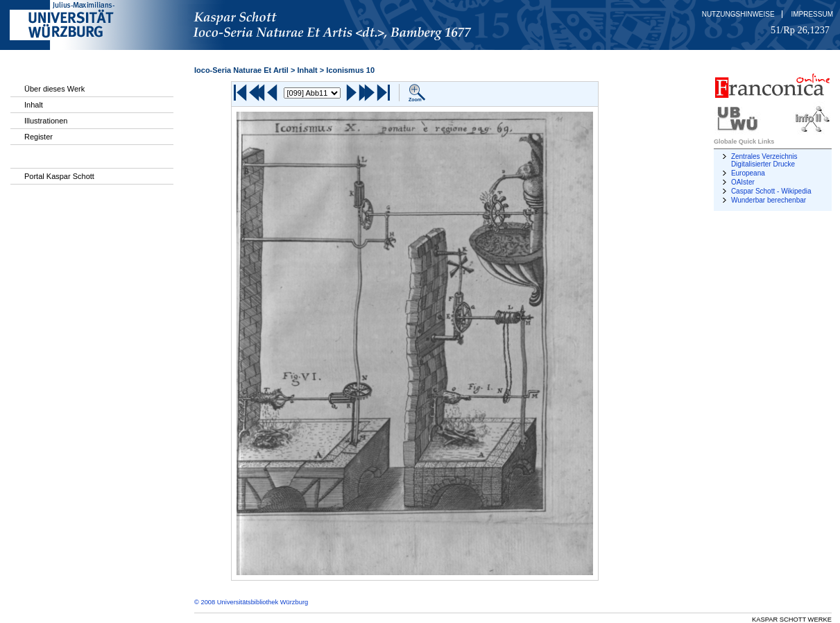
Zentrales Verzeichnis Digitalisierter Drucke (764, 160)
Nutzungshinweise (738, 14)
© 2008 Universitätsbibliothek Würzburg (251, 602)
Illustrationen (46, 121)
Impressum (812, 14)
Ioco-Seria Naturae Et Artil (241, 70)
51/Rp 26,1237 (800, 30)
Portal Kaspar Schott (59, 176)
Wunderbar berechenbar (769, 200)
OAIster (743, 182)
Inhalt (34, 105)
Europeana (748, 173)
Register (38, 137)
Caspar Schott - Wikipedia (771, 191)
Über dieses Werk (54, 89)
